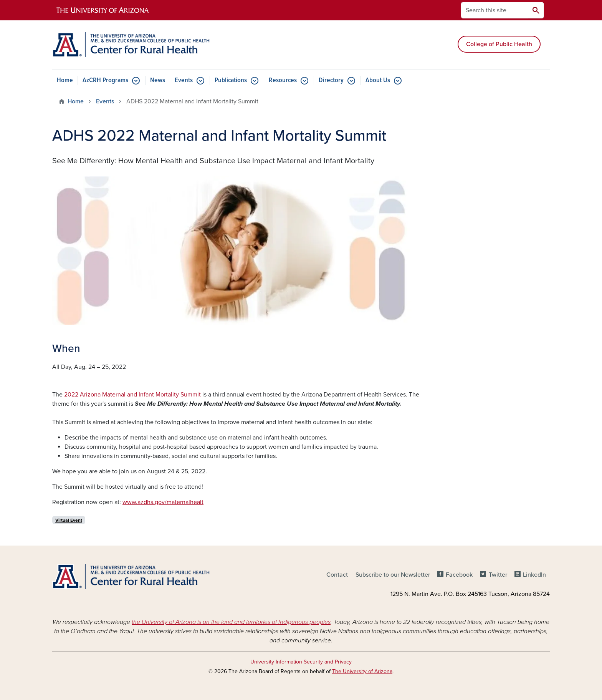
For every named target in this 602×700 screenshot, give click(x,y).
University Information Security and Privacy (301, 662)
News (158, 80)
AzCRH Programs (105, 80)
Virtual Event (69, 520)
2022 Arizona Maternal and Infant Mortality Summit (132, 395)
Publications (231, 80)
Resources (283, 80)
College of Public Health (499, 44)
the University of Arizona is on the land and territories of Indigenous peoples (231, 622)
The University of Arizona (362, 671)
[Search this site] (495, 10)
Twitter (498, 575)
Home (65, 80)
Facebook (459, 575)
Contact (337, 575)
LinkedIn (534, 575)
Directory (331, 80)
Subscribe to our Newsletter (393, 575)
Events (184, 80)
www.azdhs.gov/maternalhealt (163, 502)
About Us (378, 80)
